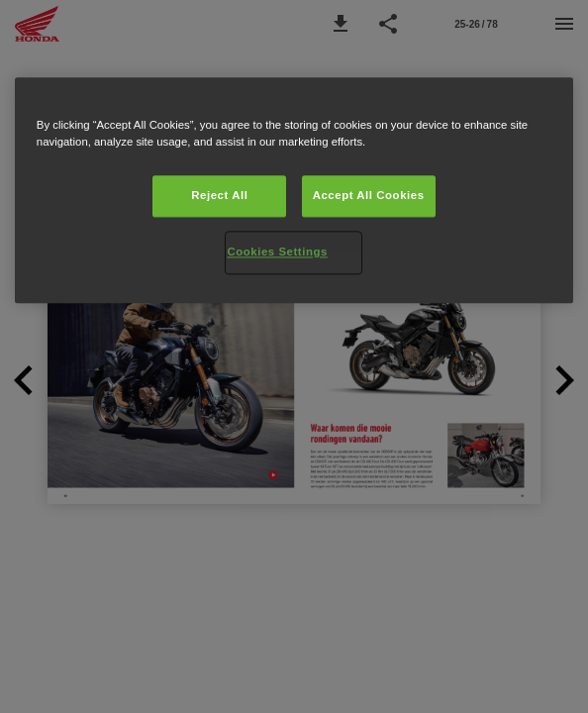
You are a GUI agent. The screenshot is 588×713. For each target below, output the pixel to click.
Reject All (219, 195)
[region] (294, 190)
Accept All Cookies (369, 195)
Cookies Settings (277, 252)
